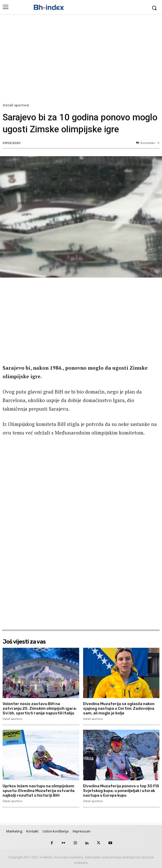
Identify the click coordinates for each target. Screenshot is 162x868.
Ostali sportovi (17, 105)
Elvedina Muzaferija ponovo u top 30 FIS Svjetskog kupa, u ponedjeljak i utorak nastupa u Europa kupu (121, 791)
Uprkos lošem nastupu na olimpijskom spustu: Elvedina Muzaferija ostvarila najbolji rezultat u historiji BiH (39, 791)
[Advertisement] (81, 60)
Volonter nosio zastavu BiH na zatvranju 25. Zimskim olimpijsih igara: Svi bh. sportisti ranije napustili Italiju (40, 708)
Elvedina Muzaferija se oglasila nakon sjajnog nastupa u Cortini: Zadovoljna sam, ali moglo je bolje (119, 708)
